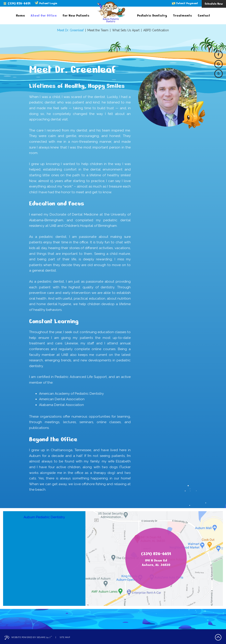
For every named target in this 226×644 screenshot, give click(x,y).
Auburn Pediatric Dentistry (44, 517)
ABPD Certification (156, 30)
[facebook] (218, 55)
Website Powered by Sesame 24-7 (28, 637)
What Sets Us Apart (126, 30)
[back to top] (218, 637)
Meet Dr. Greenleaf (70, 30)
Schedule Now (214, 4)
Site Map (65, 637)
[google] (218, 64)
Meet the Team (98, 30)
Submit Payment (185, 3)
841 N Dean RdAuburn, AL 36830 (156, 563)
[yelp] (218, 74)
